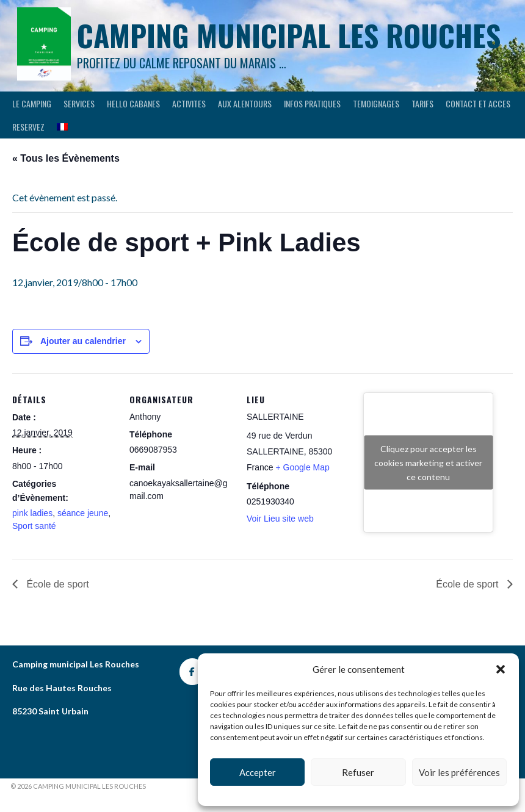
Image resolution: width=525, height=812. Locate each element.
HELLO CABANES (133, 103)
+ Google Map (302, 467)
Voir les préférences (459, 772)
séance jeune (83, 513)
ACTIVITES (189, 103)
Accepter (258, 772)
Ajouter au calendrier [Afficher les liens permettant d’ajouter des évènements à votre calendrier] (83, 341)
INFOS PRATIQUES (312, 103)
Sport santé (34, 526)
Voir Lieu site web (280, 519)
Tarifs (422, 103)
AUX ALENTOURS (245, 103)
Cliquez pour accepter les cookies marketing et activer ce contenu (428, 462)
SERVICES (79, 103)
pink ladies (32, 513)
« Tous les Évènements (66, 158)
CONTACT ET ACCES (478, 103)
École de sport (56, 584)
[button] (501, 669)
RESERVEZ (28, 127)
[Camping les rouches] (192, 672)
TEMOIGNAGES (376, 103)
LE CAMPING (32, 103)
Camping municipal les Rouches (289, 35)
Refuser (358, 772)
